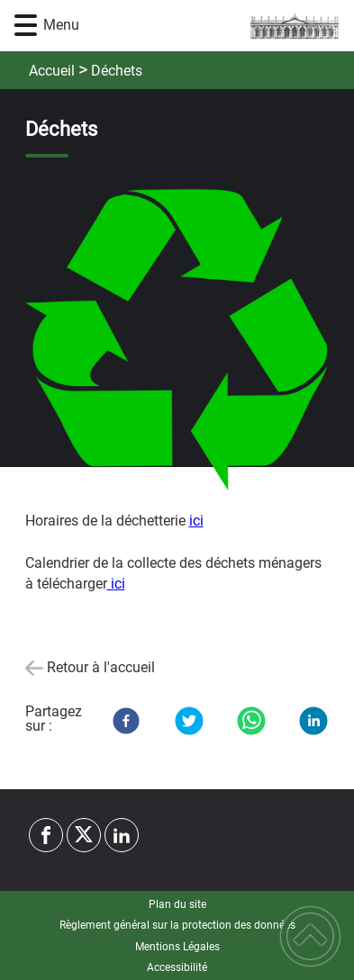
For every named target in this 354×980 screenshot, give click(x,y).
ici (196, 521)
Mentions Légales (177, 947)
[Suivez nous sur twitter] (84, 835)
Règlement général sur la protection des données (177, 925)
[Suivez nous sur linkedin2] (122, 835)
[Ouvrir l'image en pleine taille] (177, 340)
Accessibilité (177, 967)
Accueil (52, 71)
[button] (26, 26)
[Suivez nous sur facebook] (46, 835)
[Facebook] (126, 721)
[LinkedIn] (313, 721)
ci (120, 584)
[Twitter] (189, 721)
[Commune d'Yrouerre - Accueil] (204, 26)
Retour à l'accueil (101, 667)
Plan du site (177, 904)
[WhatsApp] (251, 721)
